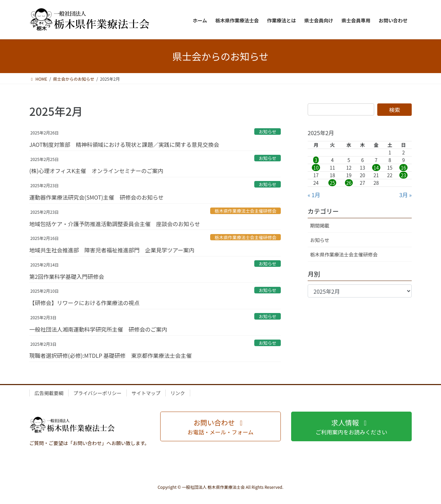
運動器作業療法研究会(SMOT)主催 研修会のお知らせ (96, 197)
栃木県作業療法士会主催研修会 (245, 211)
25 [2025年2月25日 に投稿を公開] (332, 183)
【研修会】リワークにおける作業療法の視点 (84, 303)
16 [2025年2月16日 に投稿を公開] (403, 168)
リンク (178, 393)
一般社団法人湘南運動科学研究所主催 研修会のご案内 (98, 329)
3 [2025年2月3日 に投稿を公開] (316, 160)
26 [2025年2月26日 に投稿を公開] (349, 183)
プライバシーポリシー (98, 393)
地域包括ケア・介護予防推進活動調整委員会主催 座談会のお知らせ (115, 224)
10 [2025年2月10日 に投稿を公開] (316, 168)
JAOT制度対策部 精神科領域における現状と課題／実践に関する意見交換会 (124, 144)
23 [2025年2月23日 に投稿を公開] (403, 175)
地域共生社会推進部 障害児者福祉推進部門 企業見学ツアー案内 (112, 250)
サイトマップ (146, 393)
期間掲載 (320, 225)
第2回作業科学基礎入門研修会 (67, 276)
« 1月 (314, 195)
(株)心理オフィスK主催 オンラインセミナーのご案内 (96, 171)
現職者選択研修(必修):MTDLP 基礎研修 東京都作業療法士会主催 (110, 355)
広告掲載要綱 (49, 393)
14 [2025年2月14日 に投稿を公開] (376, 168)
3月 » (406, 195)
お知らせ (268, 132)
